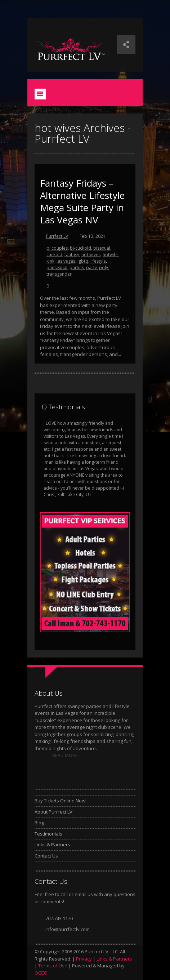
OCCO (41, 973)
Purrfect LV (57, 236)
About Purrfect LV (53, 812)
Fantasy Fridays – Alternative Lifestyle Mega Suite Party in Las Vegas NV (82, 201)
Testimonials (48, 834)
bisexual (102, 248)
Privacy (84, 959)
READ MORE (65, 755)
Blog (39, 823)
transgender (59, 274)
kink (50, 261)
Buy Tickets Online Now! (61, 801)
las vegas (66, 261)
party (91, 268)
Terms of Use (53, 966)
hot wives (91, 255)
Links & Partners (52, 845)
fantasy (72, 255)
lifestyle (98, 261)
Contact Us (46, 856)
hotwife (110, 255)
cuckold (54, 255)
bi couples (57, 248)
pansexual (57, 268)
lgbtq (83, 261)
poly (104, 268)
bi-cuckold (80, 248)
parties (77, 268)
